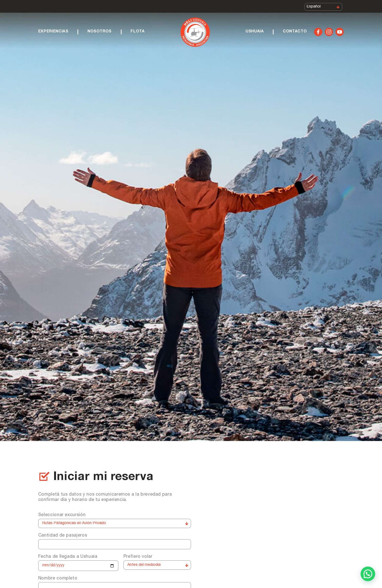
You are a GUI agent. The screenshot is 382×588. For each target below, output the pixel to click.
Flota (138, 32)
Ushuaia (255, 32)
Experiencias (53, 32)
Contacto (295, 32)
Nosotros (100, 32)
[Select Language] (323, 7)
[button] (368, 574)
